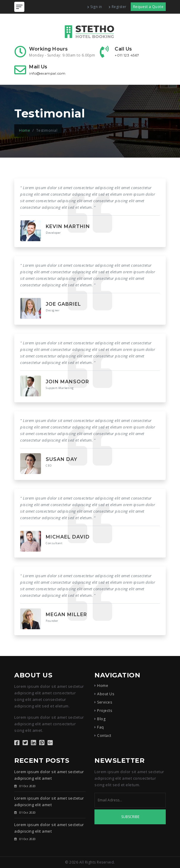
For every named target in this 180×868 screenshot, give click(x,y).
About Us (106, 694)
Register (118, 7)
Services (105, 702)
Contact (104, 736)
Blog (101, 719)
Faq (101, 727)
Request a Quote (148, 7)
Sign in (95, 7)
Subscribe (130, 817)
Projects (105, 711)
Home (25, 130)
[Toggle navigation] (19, 7)
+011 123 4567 (127, 55)
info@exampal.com (47, 73)
